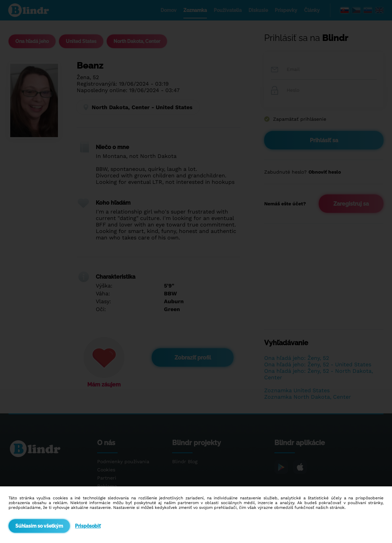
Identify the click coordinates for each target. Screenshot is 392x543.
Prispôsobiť (88, 526)
